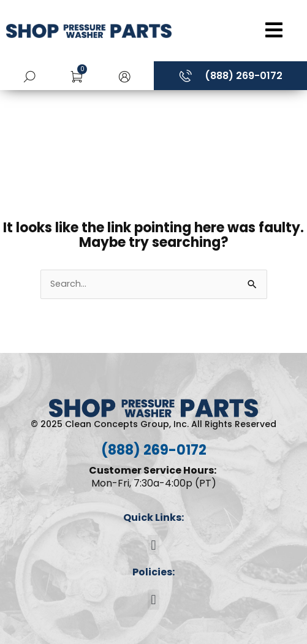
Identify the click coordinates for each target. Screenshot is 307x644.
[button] (124, 76)
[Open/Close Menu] (242, 30)
